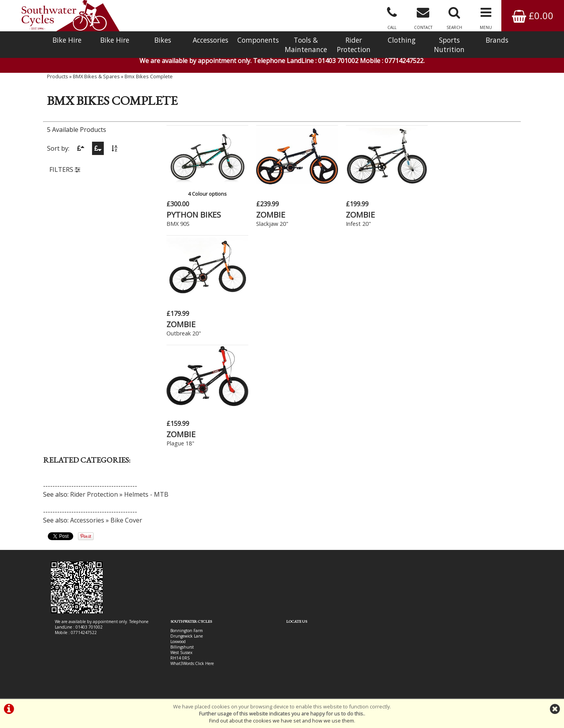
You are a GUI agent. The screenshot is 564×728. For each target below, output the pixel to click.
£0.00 (533, 15)
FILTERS (65, 169)
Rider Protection (354, 45)
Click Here (204, 553)
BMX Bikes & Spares (96, 76)
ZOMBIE (271, 215)
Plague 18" (180, 333)
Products (58, 76)
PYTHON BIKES (194, 215)
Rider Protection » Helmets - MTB (119, 384)
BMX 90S (178, 224)
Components (258, 40)
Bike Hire (67, 40)
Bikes (163, 40)
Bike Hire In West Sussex (77, 670)
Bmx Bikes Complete (149, 76)
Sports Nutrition (449, 45)
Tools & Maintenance (306, 45)
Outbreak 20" (452, 224)
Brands (497, 40)
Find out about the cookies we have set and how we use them (282, 721)
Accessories (211, 40)
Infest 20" (358, 224)
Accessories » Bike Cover (106, 410)
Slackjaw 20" (272, 224)
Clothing (402, 40)
